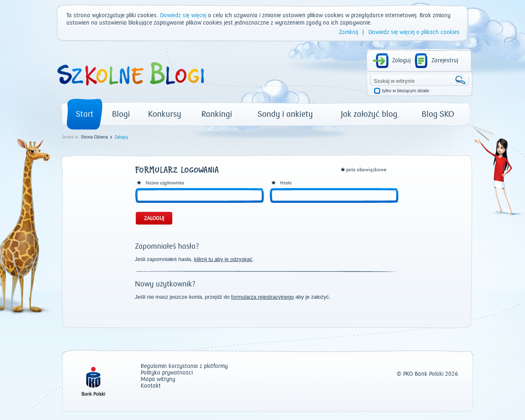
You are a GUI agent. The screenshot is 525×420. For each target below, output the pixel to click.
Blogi (121, 114)
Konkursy (165, 114)
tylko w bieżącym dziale (406, 91)
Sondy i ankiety (285, 114)
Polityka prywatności (167, 373)
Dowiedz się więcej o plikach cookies (414, 32)
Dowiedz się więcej (183, 16)
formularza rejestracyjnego (262, 297)
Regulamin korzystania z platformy (184, 367)
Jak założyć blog (369, 114)
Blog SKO (438, 114)
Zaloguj (401, 61)
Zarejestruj (445, 61)
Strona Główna (94, 137)
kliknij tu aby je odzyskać (223, 259)
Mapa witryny (158, 380)
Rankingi (217, 114)
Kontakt (151, 386)
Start (85, 114)
